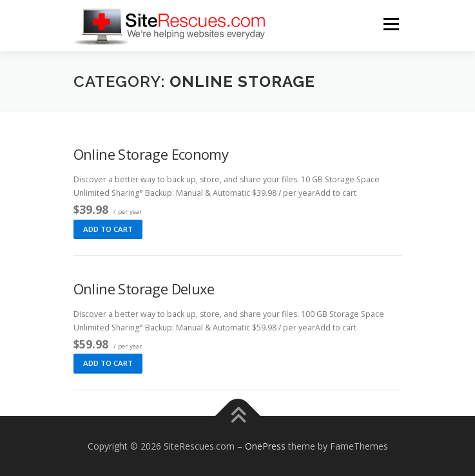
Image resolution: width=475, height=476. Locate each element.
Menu (390, 24)
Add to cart (108, 229)
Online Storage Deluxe (144, 289)
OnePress (265, 446)
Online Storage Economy (151, 154)
